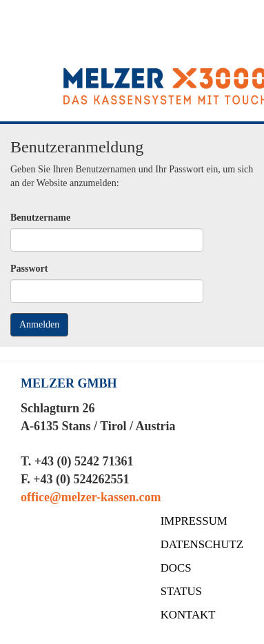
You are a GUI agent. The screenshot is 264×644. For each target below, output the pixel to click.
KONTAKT (188, 615)
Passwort (29, 269)
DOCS (176, 568)
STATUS (181, 591)
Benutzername (40, 218)
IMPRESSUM (194, 521)
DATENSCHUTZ (202, 544)
